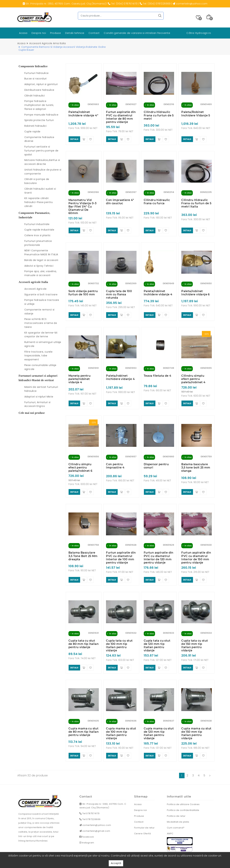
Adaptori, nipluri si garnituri (41, 84)
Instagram (87, 827)
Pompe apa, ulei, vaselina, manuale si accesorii (41, 273)
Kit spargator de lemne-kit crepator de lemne (41, 335)
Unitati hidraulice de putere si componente (43, 172)
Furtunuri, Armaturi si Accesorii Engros (37, 404)
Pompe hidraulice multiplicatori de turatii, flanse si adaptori (39, 105)
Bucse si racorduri (36, 79)
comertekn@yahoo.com (95, 810)
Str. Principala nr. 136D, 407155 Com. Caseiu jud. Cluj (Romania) (103, 790)
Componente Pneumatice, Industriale (34, 215)
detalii (74, 138)
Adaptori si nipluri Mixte (39, 397)
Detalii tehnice (75, 33)
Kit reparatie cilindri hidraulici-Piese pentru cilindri (39, 202)
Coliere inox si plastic (38, 235)
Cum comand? (176, 812)
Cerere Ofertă (142, 818)
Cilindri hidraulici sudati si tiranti (40, 191)
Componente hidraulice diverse (39, 139)
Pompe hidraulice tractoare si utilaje (42, 302)
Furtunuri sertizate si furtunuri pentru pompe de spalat (41, 151)
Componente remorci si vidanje (39, 312)
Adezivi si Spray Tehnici (39, 266)
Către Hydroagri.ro (199, 33)
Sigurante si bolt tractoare (41, 294)
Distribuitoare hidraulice (39, 90)
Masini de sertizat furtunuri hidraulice (41, 389)
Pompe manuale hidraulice (41, 115)
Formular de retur (144, 812)
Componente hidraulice (33, 66)
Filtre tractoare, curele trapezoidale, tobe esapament (39, 356)
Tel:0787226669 (90, 804)
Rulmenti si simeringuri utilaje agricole (43, 344)
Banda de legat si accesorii (41, 260)
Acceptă (116, 863)
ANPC (170, 818)
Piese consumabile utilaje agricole (40, 367)
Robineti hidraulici (36, 126)
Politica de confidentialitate (183, 795)
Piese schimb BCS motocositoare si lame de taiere (41, 323)
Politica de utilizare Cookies (183, 789)
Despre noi (39, 33)
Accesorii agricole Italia (33, 282)
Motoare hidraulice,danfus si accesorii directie (42, 162)
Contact (94, 33)
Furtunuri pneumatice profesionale (38, 243)
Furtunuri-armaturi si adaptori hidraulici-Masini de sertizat (38, 378)
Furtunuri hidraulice (37, 73)
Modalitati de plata (178, 806)
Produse (55, 33)
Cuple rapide (32, 132)
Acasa (23, 33)
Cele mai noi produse (32, 413)
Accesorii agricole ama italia (48, 43)
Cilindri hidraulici (35, 96)
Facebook (87, 821)
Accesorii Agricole (36, 289)
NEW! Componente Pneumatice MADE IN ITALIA (41, 252)
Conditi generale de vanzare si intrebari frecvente (137, 33)
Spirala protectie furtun (39, 120)
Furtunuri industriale (37, 224)
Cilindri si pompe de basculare (37, 181)
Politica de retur (176, 800)
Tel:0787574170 (89, 798)
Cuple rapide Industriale (39, 230)
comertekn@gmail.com (95, 815)
